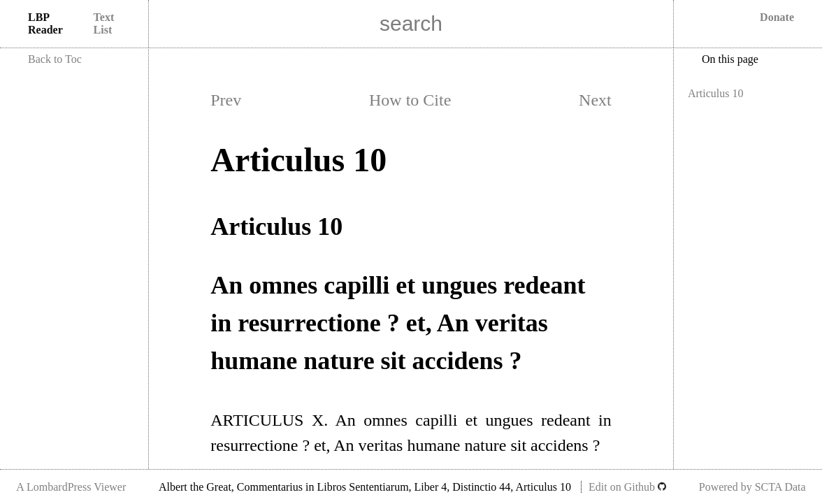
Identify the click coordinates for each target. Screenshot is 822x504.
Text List (104, 23)
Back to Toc (55, 59)
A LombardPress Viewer (71, 487)
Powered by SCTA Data (752, 487)
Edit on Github (627, 487)
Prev (226, 100)
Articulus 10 (716, 93)
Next (595, 100)
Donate (777, 17)
